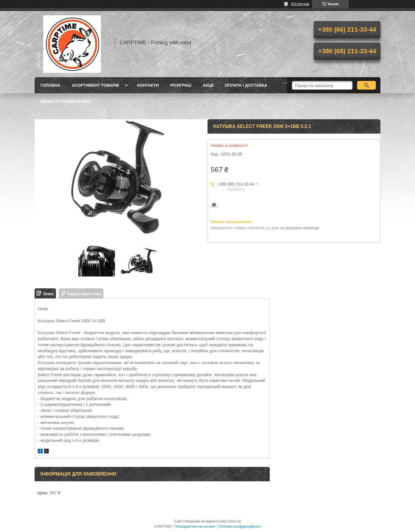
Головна (50, 85)
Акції (208, 85)
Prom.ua (234, 521)
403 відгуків (300, 4)
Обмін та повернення (65, 101)
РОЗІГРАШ (181, 85)
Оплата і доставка (246, 85)
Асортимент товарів (95, 85)
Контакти (148, 85)
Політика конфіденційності (240, 527)
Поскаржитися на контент (195, 527)
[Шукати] (366, 85)
